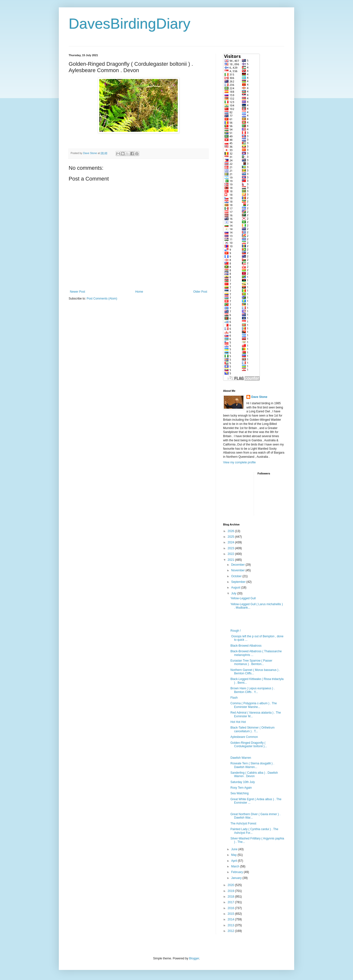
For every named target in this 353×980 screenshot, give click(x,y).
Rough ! (236, 631)
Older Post (200, 292)
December (238, 565)
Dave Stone (259, 397)
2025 (231, 537)
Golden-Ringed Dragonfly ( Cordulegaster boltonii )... (249, 745)
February (237, 872)
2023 (231, 548)
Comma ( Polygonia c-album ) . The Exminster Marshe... (254, 705)
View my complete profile (239, 462)
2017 (231, 902)
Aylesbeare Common (244, 737)
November (238, 570)
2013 (231, 925)
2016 (231, 908)
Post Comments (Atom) (102, 299)
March (236, 866)
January (237, 878)
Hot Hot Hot (238, 722)
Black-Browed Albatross (246, 646)
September (239, 582)
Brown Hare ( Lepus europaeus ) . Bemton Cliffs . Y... (253, 690)
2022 (231, 554)
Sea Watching (240, 793)
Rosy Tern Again (241, 788)
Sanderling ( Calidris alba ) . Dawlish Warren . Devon (254, 774)
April (234, 861)
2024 (231, 542)
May (234, 855)
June (235, 849)
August (236, 588)
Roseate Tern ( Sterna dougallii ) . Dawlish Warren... (252, 765)
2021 (231, 560)
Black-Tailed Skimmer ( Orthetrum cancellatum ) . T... (252, 729)
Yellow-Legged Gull (243, 598)
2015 (231, 914)
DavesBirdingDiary (130, 24)
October (237, 576)
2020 (231, 885)
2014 (231, 919)
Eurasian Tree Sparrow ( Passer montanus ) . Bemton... (251, 662)
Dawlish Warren (241, 758)
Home (139, 292)
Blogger (194, 958)
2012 (231, 931)
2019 (231, 891)
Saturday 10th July (243, 782)
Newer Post (77, 292)
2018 (231, 897)
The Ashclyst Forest (243, 823)
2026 (231, 531)
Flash (234, 698)
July (234, 593)
